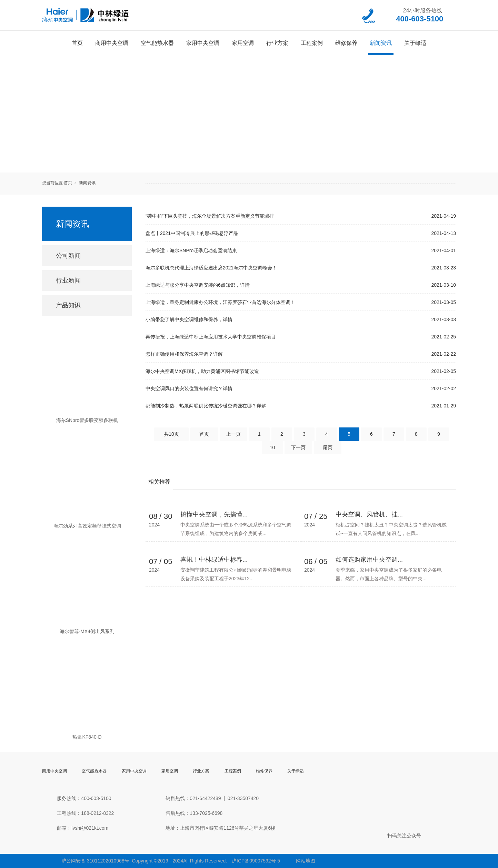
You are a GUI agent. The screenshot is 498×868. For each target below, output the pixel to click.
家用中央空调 (203, 43)
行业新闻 (68, 280)
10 (272, 447)
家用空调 (243, 43)
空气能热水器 (157, 43)
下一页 (298, 447)
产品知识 (68, 305)
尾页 (328, 447)
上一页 (233, 434)
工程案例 (312, 43)
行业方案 (277, 43)
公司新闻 (68, 256)
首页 (77, 43)
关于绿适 (415, 43)
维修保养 (346, 43)
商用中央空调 (112, 43)
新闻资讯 (381, 43)
